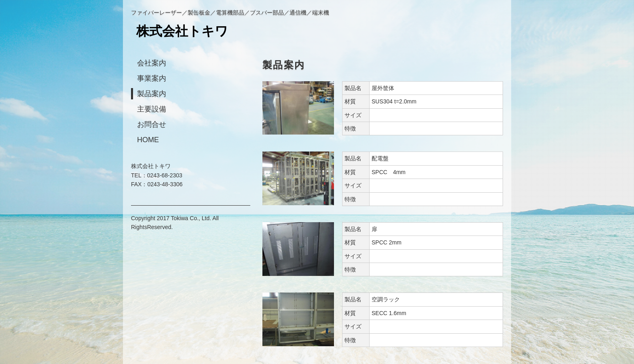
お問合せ (152, 124)
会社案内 (152, 63)
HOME (148, 140)
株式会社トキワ (182, 31)
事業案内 (152, 78)
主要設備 (152, 109)
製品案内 (152, 94)
